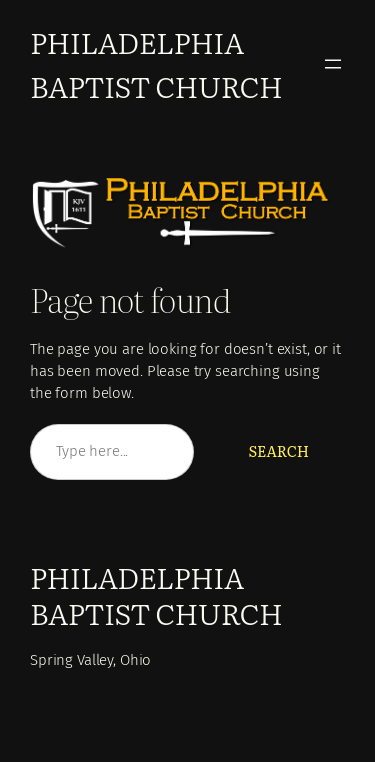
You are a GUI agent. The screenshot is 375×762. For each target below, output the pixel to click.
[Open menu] (333, 64)
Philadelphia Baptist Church (156, 63)
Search (278, 451)
